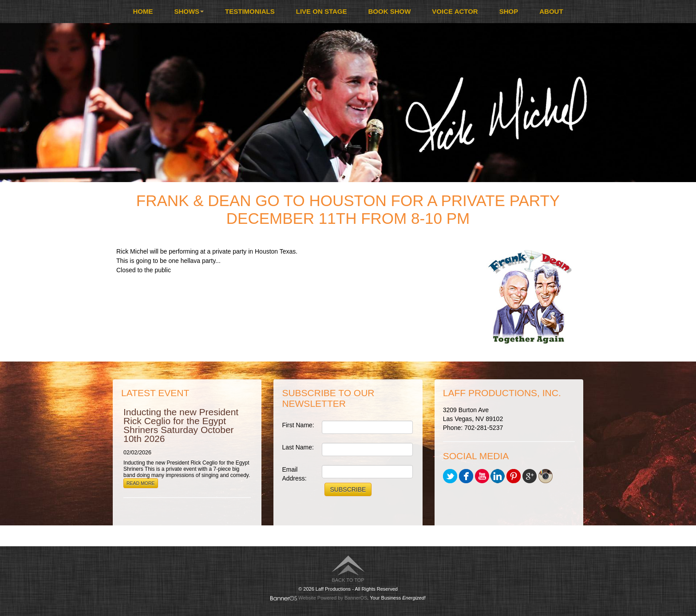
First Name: (298, 425)
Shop (509, 11)
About (551, 11)
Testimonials (250, 11)
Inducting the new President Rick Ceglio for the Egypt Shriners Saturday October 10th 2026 (181, 425)
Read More (141, 483)
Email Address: (294, 474)
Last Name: (298, 447)
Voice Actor (455, 11)
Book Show (390, 11)
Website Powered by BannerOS (333, 598)
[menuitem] (143, 12)
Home (143, 11)
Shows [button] (189, 11)
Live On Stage (322, 11)
